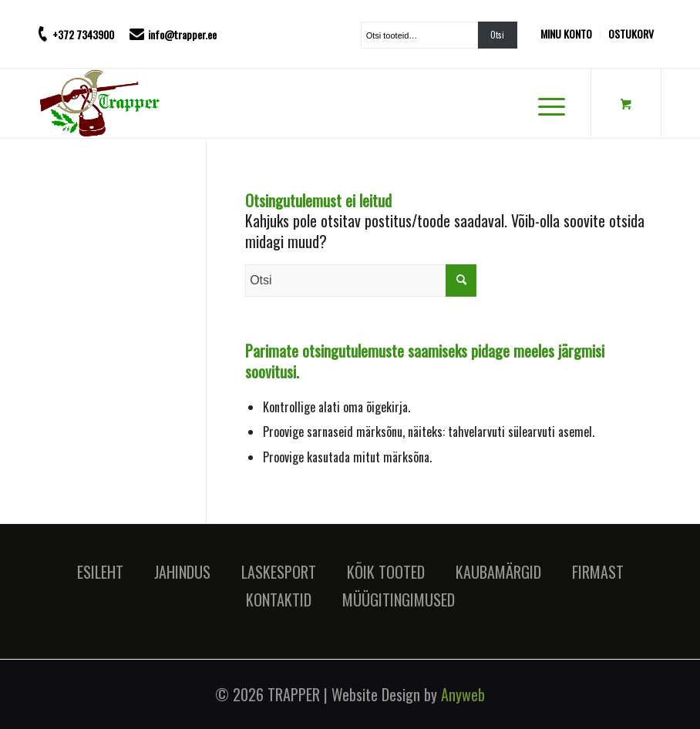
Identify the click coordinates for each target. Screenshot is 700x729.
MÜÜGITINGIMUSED (399, 600)
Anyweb (463, 694)
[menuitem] (570, 34)
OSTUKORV (631, 34)
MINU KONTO (566, 34)
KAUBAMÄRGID (498, 572)
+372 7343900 (83, 34)
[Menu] (544, 103)
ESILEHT (100, 572)
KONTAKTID (279, 600)
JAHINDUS (182, 572)
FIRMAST (598, 572)
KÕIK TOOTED (386, 572)
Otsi (497, 35)
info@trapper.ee (182, 34)
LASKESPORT (279, 572)
